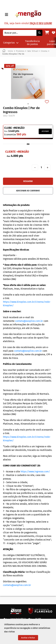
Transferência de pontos (32, 43)
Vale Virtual (33, 51)
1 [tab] (28, 104)
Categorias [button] (11, 43)
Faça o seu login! (41, 23)
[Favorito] (47, 102)
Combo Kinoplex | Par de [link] (13, 54)
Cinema (44, 51)
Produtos (20, 51)
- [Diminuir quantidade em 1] (35, 167)
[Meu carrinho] (47, 33)
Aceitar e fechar (28, 638)
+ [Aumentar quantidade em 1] (48, 167)
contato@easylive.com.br (29, 321)
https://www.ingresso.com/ (35, 472)
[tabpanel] (28, 82)
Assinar (45, 131)
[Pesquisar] (39, 33)
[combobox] (20, 33)
